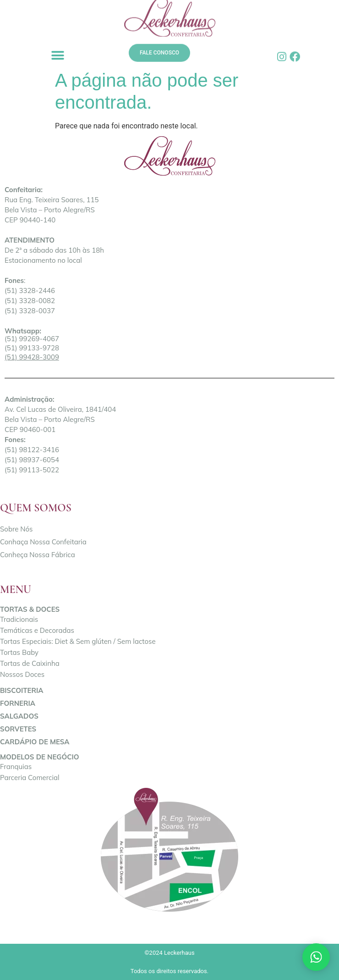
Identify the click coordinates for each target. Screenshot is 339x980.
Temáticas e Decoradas (37, 630)
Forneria (18, 703)
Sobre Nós (16, 529)
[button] (57, 55)
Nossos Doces (22, 674)
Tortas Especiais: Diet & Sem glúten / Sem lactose (78, 641)
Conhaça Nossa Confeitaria (43, 542)
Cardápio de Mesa (35, 742)
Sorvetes (18, 729)
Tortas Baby (19, 652)
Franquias (16, 767)
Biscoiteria (22, 690)
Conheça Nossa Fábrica (38, 555)
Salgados (19, 716)
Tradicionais (19, 619)
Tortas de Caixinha (30, 663)
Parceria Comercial (30, 778)
